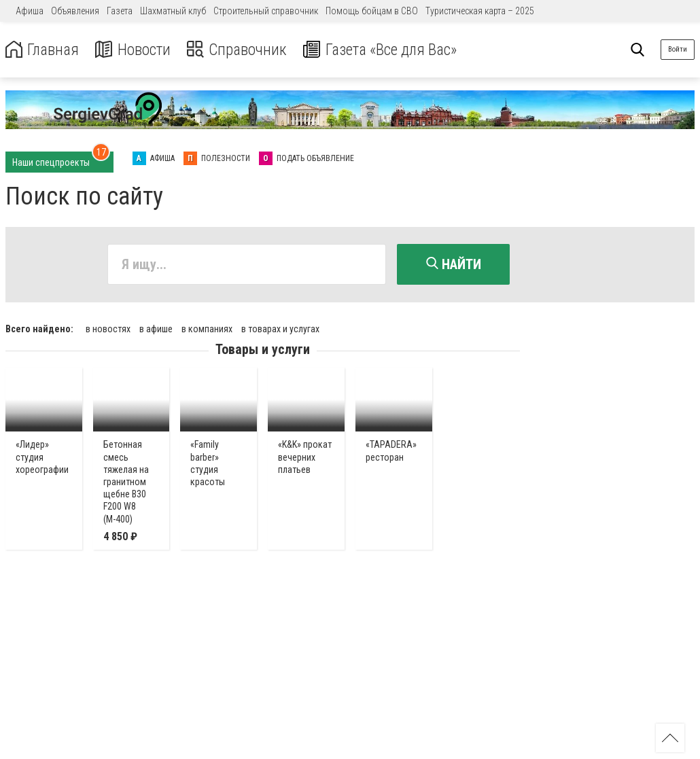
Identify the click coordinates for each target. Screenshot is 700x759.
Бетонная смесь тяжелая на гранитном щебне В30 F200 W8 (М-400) (126, 481)
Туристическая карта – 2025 (480, 11)
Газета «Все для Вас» (387, 50)
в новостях (108, 328)
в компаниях (207, 328)
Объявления (75, 11)
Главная (43, 50)
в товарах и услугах (280, 328)
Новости (135, 50)
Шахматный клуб (173, 11)
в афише (156, 328)
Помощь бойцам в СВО (372, 11)
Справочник (240, 50)
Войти (678, 49)
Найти (454, 264)
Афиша (30, 11)
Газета (120, 11)
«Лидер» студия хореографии (42, 456)
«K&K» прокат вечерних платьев (305, 456)
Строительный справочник (266, 11)
